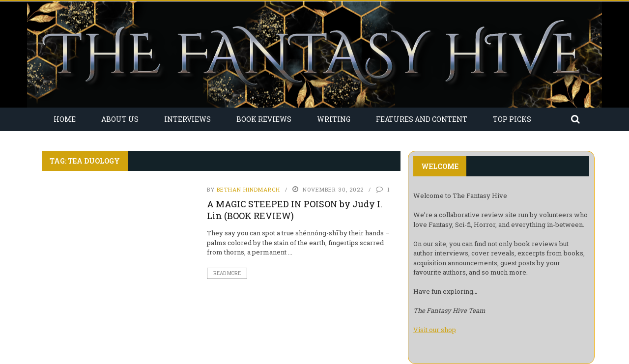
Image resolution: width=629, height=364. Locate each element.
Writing (334, 119)
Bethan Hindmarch (248, 189)
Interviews (187, 119)
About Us (120, 119)
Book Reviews (264, 119)
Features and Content (422, 119)
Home (65, 119)
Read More (227, 273)
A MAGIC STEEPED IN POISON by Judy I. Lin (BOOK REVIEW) (295, 210)
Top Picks (512, 119)
